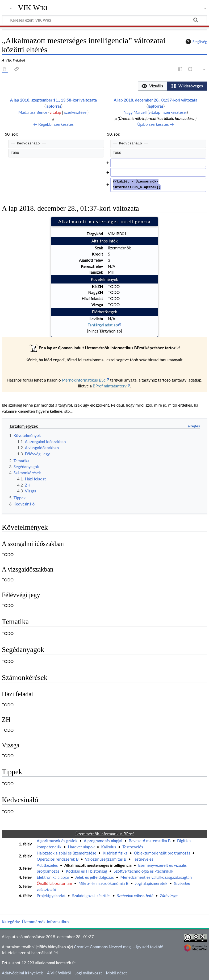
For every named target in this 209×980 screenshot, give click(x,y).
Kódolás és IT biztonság (86, 871)
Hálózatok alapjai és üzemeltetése (66, 853)
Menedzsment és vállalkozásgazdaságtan (156, 877)
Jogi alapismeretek (151, 883)
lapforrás (53, 106)
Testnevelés (133, 847)
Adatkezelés (47, 865)
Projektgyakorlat (51, 896)
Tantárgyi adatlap (103, 325)
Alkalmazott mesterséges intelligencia (98, 865)
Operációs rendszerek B (58, 859)
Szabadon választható (135, 896)
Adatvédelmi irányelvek (22, 973)
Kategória (10, 922)
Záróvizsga (169, 896)
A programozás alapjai (103, 841)
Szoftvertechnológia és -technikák (143, 871)
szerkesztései (76, 112)
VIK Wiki (33, 8)
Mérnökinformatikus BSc (84, 380)
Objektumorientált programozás (162, 853)
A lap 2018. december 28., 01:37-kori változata (156, 100)
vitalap (55, 112)
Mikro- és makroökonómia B (103, 883)
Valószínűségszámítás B (106, 859)
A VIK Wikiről (59, 973)
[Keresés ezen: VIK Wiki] (104, 20)
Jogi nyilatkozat (88, 973)
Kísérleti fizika (115, 853)
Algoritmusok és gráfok (57, 841)
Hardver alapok (81, 847)
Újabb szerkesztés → (156, 124)
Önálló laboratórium (54, 883)
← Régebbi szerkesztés (53, 124)
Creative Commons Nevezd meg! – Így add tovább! (119, 947)
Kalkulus (109, 847)
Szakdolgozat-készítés (91, 896)
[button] (153, 86)
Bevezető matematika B (150, 841)
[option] (152, 86)
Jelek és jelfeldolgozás (94, 877)
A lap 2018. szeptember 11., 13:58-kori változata (53, 100)
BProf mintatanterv (110, 386)
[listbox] (173, 86)
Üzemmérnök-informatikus (45, 922)
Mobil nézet (117, 973)
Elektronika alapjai (53, 877)
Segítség (196, 42)
